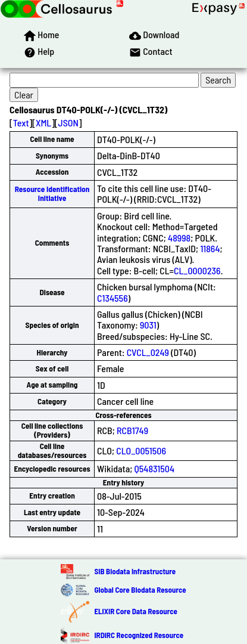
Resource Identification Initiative (52, 193)
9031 (148, 325)
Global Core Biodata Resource (140, 590)
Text (21, 123)
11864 (210, 248)
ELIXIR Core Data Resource (135, 611)
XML (43, 123)
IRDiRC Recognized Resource (139, 635)
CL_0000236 (197, 270)
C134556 (112, 298)
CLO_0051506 (141, 451)
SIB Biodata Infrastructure (135, 571)
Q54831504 (154, 468)
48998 (179, 238)
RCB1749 (132, 430)
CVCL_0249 (148, 352)
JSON (68, 123)
